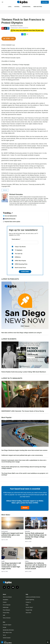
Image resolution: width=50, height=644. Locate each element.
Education (27, 531)
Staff (4, 615)
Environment (5, 531)
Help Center (28, 613)
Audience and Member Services (33, 597)
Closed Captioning (30, 600)
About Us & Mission (7, 597)
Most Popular (7, 417)
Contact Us (28, 602)
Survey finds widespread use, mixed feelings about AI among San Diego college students (24, 468)
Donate (25, 508)
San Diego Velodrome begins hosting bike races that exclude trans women (24, 450)
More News (6, 515)
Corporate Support (7, 625)
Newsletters (6, 600)
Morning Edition (8, 643)
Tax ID (4, 635)
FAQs (27, 605)
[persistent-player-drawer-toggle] (48, 642)
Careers (5, 602)
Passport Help (29, 610)
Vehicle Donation (7, 638)
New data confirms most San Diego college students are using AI (21, 333)
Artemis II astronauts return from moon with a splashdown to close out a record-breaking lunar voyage (24, 461)
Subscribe (25, 272)
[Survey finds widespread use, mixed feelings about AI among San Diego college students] (36, 523)
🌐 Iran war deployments (10, 216)
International (27, 7)
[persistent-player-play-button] (2, 642)
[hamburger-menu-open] (2, 2)
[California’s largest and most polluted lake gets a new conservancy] (13, 523)
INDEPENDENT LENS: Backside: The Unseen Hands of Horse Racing (23, 411)
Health (3, 561)
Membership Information (8, 630)
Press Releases (6, 610)
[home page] (22, 2)
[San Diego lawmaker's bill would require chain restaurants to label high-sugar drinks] (13, 553)
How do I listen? (29, 607)
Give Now (45, 2)
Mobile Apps (6, 607)
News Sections (38, 7)
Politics (27, 561)
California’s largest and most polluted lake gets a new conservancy (22, 455)
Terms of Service (7, 618)
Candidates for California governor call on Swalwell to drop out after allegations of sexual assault (36, 566)
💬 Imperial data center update (12, 222)
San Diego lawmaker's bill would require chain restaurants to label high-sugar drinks (11, 566)
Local (10, 7)
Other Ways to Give (7, 633)
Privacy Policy (6, 613)
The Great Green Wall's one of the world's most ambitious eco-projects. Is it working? (25, 474)
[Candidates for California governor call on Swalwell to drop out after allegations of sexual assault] (36, 553)
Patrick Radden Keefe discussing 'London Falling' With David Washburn (24, 372)
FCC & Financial (7, 605)
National (17, 7)
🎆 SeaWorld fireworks (9, 219)
